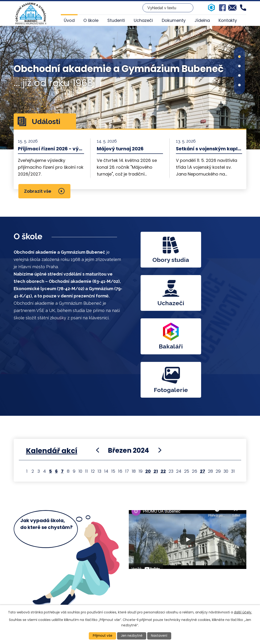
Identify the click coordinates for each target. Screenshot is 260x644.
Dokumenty (174, 20)
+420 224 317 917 (116, 586)
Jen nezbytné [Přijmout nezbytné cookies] (132, 636)
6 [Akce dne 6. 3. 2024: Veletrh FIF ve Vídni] (56, 388)
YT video (187, 465)
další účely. (243, 612)
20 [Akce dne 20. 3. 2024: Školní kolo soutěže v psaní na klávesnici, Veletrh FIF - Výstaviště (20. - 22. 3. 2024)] (148, 388)
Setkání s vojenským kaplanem (209, 149)
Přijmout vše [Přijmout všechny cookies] (102, 636)
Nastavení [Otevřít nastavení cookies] (160, 636)
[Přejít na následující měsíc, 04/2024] (160, 367)
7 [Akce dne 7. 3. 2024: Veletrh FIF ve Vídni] (62, 388)
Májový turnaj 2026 (120, 149)
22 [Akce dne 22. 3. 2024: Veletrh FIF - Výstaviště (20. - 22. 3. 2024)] (163, 388)
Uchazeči (143, 20)
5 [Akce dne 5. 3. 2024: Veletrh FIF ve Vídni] (50, 388)
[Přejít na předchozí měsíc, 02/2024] (97, 367)
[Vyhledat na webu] (168, 8)
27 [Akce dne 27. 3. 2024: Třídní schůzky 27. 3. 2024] (203, 388)
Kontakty (228, 20)
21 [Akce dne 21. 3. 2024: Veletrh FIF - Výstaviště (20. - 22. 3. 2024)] (156, 388)
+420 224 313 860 (117, 579)
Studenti (116, 20)
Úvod (69, 20)
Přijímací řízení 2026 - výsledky (51, 149)
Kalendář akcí (52, 368)
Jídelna (202, 20)
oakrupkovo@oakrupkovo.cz (128, 592)
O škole (91, 20)
